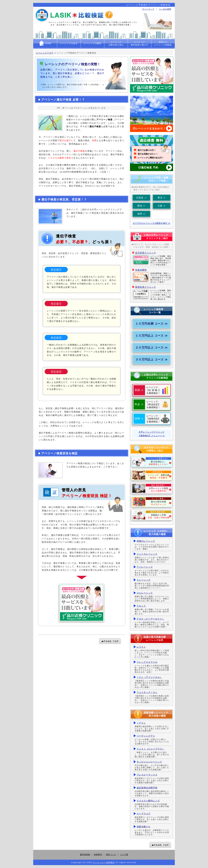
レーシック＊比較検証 (104, 862)
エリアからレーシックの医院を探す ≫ (152, 223)
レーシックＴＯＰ (45, 53)
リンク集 (124, 855)
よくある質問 (165, 9)
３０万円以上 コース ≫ (151, 360)
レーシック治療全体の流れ (116, 43)
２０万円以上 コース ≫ (151, 348)
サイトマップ (148, 9)
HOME (45, 43)
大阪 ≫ (162, 206)
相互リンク (111, 855)
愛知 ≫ (141, 206)
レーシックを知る (69, 43)
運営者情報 (85, 855)
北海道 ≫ (141, 198)
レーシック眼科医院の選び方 (140, 43)
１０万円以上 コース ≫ (151, 336)
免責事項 (98, 855)
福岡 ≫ (141, 214)
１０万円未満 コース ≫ (151, 324)
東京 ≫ (162, 198)
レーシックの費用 (92, 43)
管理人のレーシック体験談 (163, 43)
